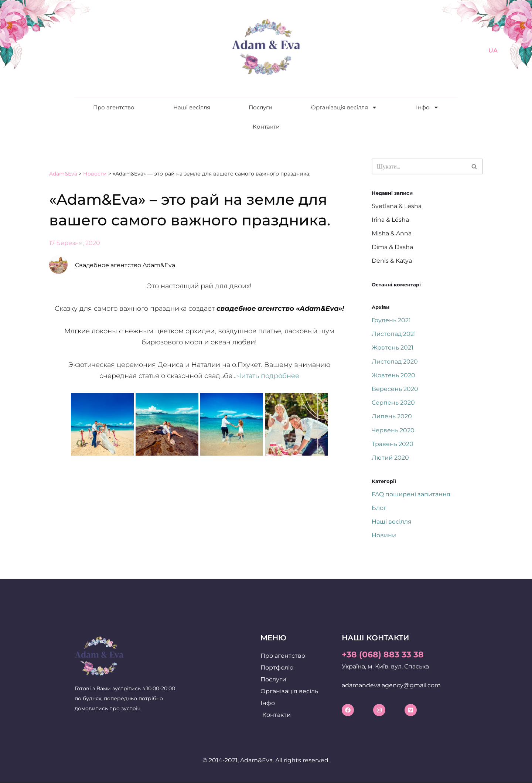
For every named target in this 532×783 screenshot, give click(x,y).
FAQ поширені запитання (411, 494)
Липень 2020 (392, 416)
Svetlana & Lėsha (397, 206)
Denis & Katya (392, 261)
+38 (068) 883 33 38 (383, 655)
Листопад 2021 (394, 334)
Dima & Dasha (392, 247)
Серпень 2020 (393, 403)
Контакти (266, 127)
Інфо (427, 107)
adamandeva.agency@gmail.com (391, 685)
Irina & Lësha (390, 220)
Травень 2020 (393, 444)
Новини (384, 535)
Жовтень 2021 (393, 348)
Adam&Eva (63, 174)
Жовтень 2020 (393, 375)
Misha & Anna (392, 233)
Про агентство (114, 107)
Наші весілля (192, 107)
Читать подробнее (268, 376)
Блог (379, 508)
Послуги (260, 107)
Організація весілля (344, 107)
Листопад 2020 (395, 362)
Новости (95, 174)
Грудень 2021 (391, 320)
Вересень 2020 (395, 389)
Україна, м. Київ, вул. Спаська (385, 666)
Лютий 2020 (390, 458)
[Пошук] (419, 166)
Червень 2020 (393, 430)
